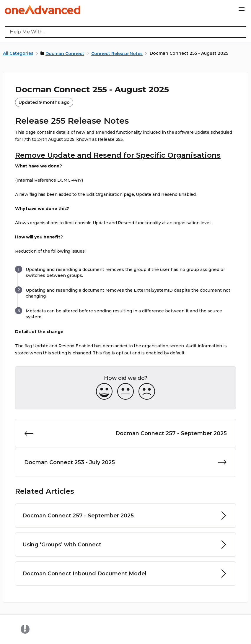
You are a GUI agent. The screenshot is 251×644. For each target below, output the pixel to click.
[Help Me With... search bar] (125, 32)
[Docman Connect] (63, 53)
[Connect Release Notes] (118, 53)
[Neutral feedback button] (125, 392)
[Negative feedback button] (147, 392)
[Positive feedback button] (104, 392)
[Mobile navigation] (242, 9)
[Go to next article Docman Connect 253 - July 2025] (125, 462)
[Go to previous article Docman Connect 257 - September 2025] (125, 433)
